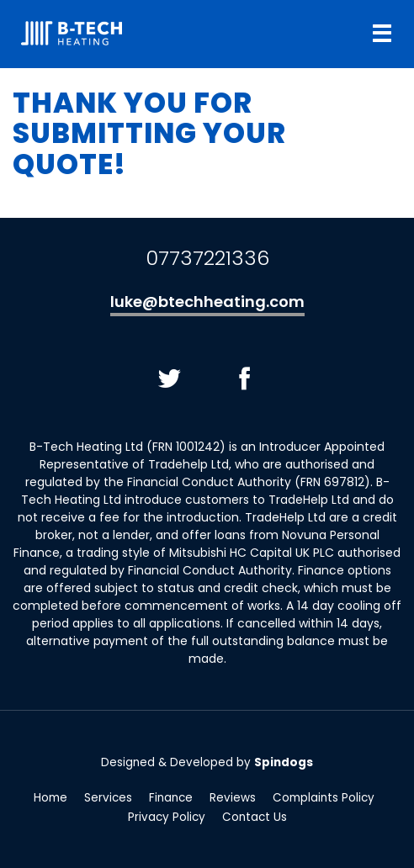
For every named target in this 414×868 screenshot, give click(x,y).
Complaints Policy (324, 799)
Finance (171, 799)
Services (108, 799)
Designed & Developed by (207, 762)
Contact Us (255, 818)
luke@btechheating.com (207, 302)
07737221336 (207, 258)
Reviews (233, 799)
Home (50, 799)
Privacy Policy (167, 818)
